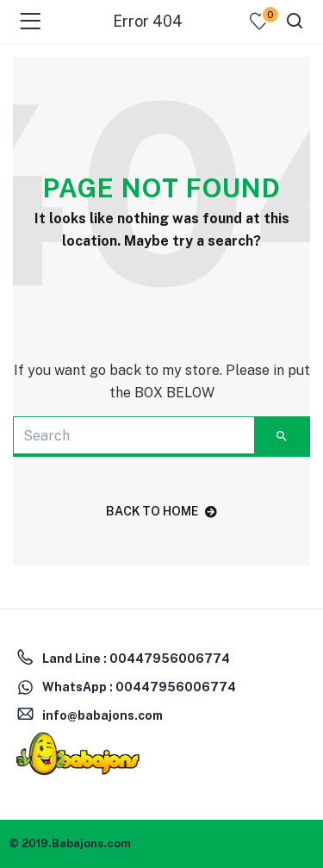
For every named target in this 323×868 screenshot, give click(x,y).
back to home (161, 511)
